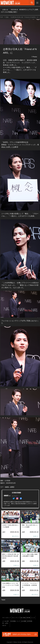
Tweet (3, 600)
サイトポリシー (7, 618)
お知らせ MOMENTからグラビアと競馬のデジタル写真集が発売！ (20, 11)
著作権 (28, 618)
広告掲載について (15, 621)
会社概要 (24, 621)
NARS (7, 487)
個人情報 (23, 618)
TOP (2, 17)
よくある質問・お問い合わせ (6, 623)
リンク (33, 618)
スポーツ (36, 536)
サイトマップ (16, 618)
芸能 (7, 17)
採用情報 (30, 621)
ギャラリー (16, 536)
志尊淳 (12, 487)
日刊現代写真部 (16, 493)
